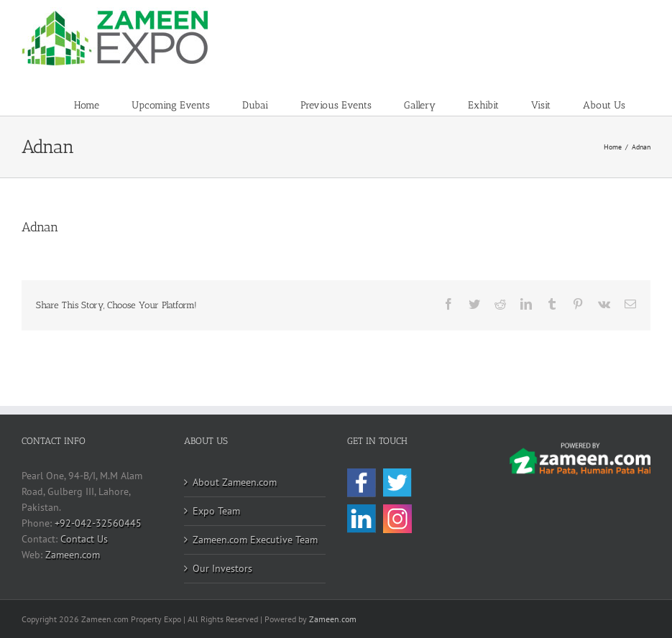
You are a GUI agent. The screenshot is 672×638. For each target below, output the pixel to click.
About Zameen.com (235, 482)
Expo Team (216, 511)
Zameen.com (73, 555)
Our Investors (222, 568)
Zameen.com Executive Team (255, 540)
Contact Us (84, 539)
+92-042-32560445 (98, 523)
